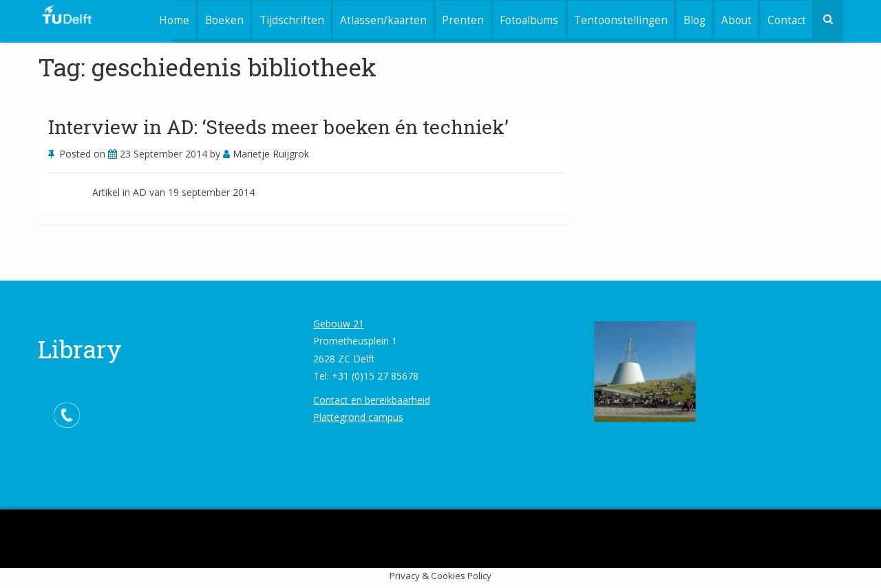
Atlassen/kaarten (378, 19)
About (735, 19)
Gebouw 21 (339, 324)
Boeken (217, 19)
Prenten (459, 19)
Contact (786, 19)
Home (167, 19)
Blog (692, 19)
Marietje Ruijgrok (266, 154)
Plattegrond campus (358, 417)
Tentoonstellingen (618, 19)
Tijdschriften (286, 19)
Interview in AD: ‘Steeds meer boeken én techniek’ (278, 127)
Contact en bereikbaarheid (372, 400)
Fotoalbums (526, 19)
